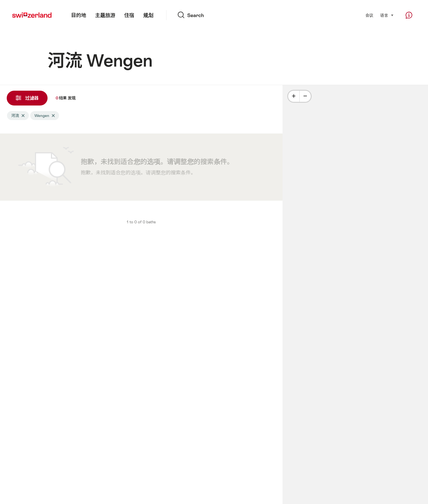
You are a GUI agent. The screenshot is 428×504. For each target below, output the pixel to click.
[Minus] (305, 96)
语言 (387, 15)
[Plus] (294, 96)
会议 (369, 15)
